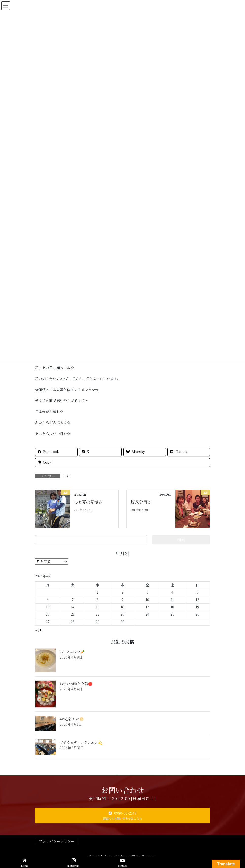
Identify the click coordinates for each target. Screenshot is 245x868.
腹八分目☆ (141, 502)
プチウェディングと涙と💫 (81, 742)
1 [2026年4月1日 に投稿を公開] (98, 592)
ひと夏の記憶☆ (88, 502)
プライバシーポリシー (57, 841)
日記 (66, 476)
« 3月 (39, 630)
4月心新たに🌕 (72, 719)
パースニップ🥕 (72, 652)
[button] (123, 816)
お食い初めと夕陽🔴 (76, 684)
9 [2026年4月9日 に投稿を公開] (123, 600)
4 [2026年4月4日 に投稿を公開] (172, 592)
